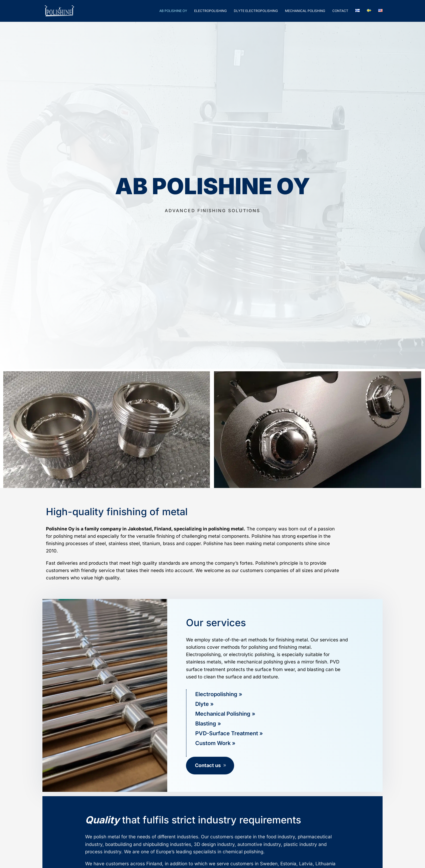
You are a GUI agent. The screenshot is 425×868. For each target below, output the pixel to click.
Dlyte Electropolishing (256, 11)
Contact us (208, 765)
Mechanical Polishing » (225, 714)
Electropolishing (210, 11)
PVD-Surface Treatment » (229, 733)
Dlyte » (204, 704)
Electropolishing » (219, 694)
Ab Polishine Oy (173, 11)
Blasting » (208, 724)
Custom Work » (215, 743)
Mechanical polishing (305, 11)
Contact (340, 11)
